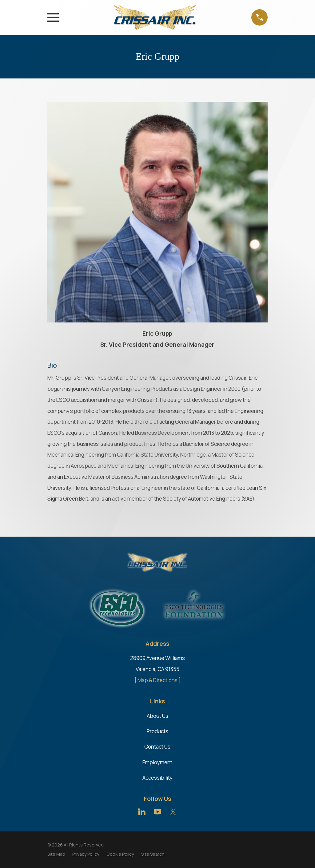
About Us (157, 716)
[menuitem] (56, 854)
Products (157, 731)
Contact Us (157, 747)
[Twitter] (173, 812)
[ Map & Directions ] (157, 680)
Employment (157, 762)
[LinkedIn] (142, 812)
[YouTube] (157, 812)
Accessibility (157, 778)
